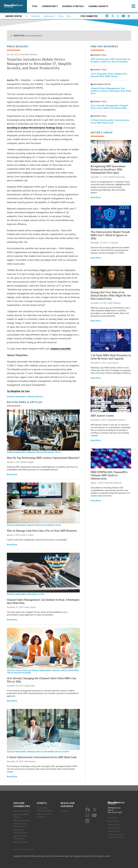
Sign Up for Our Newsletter (20, 837)
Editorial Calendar (22, 820)
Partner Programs (22, 673)
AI (26, 16)
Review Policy (114, 821)
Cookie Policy (114, 831)
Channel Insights (98, 6)
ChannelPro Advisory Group (20, 831)
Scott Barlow (113, 363)
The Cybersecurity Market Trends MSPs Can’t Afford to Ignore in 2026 (110, 235)
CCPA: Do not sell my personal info (116, 836)
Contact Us (113, 818)
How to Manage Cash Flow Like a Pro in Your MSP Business (42, 531)
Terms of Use (114, 824)
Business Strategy (73, 6)
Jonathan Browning (117, 177)
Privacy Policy (114, 828)
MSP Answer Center (52, 452)
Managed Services (35, 397)
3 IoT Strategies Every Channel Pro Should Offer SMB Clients (109, 75)
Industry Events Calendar (44, 815)
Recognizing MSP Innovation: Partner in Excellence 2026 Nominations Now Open (108, 169)
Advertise (65, 811)
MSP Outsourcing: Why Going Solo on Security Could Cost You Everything (110, 60)
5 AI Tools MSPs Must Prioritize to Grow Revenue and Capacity (111, 357)
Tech (35, 6)
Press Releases (18, 46)
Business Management (17, 397)
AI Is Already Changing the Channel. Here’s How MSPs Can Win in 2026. (41, 680)
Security (65, 752)
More (69, 16)
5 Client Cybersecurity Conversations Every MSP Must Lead (42, 757)
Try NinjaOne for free (18, 391)
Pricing (61, 16)
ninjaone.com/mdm (61, 349)
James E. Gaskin (27, 535)
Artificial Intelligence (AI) (19, 670)
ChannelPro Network (29, 54)
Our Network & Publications (20, 825)
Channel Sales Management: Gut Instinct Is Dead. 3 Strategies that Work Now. (43, 601)
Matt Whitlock (115, 303)
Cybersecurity (50, 6)
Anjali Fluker (30, 686)
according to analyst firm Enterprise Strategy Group (35, 128)
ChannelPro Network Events (44, 809)
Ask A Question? (21, 842)
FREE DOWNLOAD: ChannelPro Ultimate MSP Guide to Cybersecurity (109, 475)
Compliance (35, 16)
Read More (12, 474)
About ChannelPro (22, 811)
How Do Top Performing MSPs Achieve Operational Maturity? (43, 458)
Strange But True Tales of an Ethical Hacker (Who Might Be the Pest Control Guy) (111, 295)
